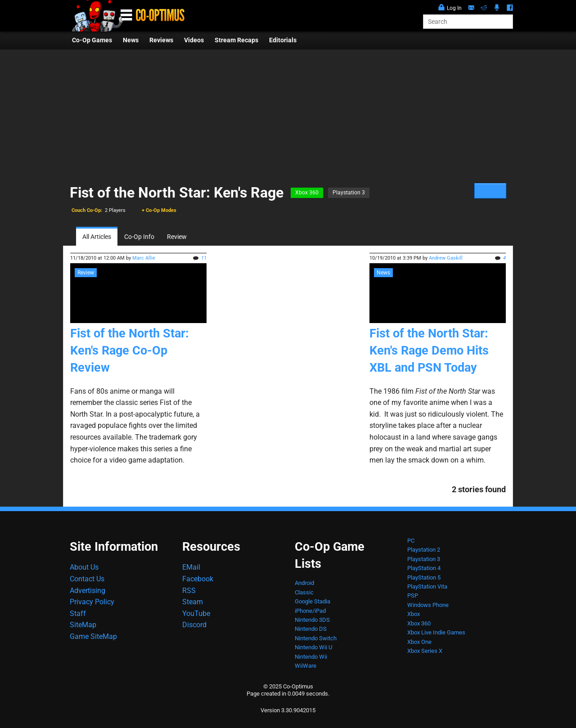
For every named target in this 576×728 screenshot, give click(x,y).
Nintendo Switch (316, 638)
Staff (78, 613)
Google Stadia (313, 601)
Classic (304, 592)
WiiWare (306, 666)
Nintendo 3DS (312, 620)
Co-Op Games (92, 40)
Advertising (88, 591)
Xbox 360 (307, 193)
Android (304, 583)
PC (411, 541)
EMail (191, 567)
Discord (194, 625)
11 (204, 258)
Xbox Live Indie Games (436, 632)
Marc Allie (144, 258)
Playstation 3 (349, 193)
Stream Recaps (236, 40)
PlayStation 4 (424, 568)
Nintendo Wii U (313, 647)
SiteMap (83, 625)
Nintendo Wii (311, 657)
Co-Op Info (139, 237)
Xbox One (419, 642)
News (131, 40)
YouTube (196, 613)
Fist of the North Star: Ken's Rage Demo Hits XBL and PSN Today (429, 351)
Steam (193, 602)
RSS (189, 591)
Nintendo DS (311, 629)
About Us (84, 567)
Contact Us (87, 579)
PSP (413, 595)
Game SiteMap (93, 636)
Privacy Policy (92, 602)
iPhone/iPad (310, 611)
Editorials (283, 40)
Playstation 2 (424, 550)
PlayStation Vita (427, 586)
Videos (194, 40)
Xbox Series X (425, 651)
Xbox (414, 614)
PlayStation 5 (424, 577)
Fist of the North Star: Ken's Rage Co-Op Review (130, 351)
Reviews (161, 40)
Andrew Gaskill (446, 258)
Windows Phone (428, 605)
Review (177, 237)
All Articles (97, 237)
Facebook (198, 579)
